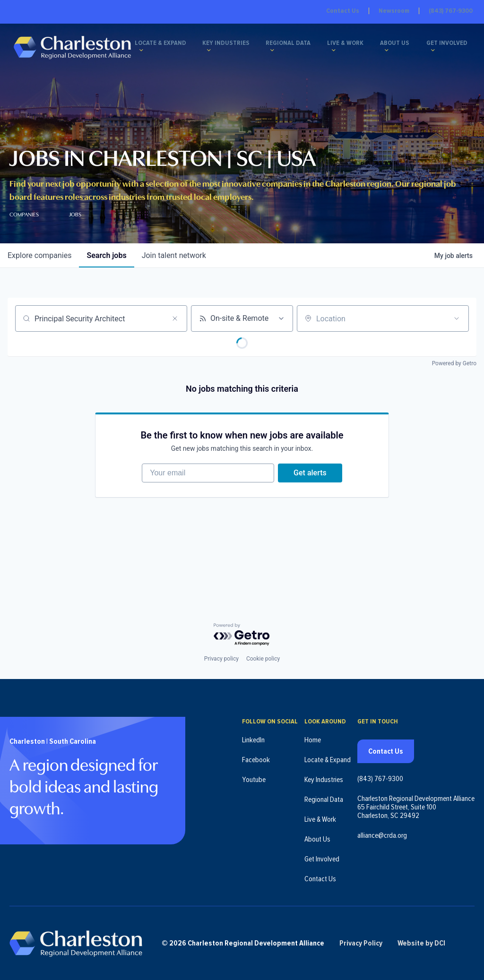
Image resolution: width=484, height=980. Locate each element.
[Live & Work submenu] (334, 50)
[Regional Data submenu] (273, 50)
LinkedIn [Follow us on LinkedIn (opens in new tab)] (253, 740)
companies (39, 255)
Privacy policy (221, 659)
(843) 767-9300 (451, 11)
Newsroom (394, 11)
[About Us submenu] (387, 50)
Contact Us (343, 11)
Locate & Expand (160, 43)
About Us (395, 43)
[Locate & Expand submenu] (141, 50)
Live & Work (345, 43)
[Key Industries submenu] (209, 50)
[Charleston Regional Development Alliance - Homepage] (72, 47)
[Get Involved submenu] (433, 50)
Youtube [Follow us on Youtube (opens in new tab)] (254, 780)
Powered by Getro (454, 363)
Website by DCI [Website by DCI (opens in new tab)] (421, 943)
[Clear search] (175, 318)
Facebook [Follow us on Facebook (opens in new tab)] (256, 760)
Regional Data (289, 43)
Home (313, 740)
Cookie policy (263, 659)
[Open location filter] (457, 318)
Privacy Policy (361, 943)
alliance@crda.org (382, 835)
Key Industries (226, 43)
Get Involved (447, 43)
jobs (106, 255)
